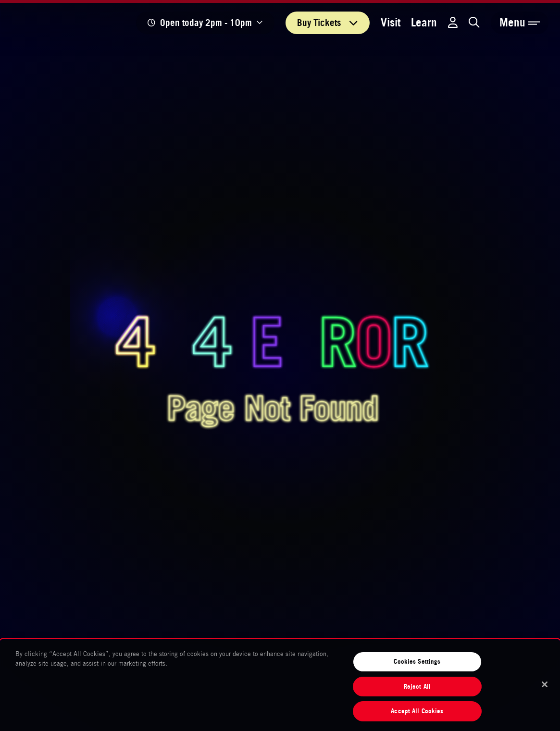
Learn (424, 23)
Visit (391, 23)
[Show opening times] (205, 23)
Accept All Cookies (417, 711)
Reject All (417, 686)
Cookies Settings (417, 661)
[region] (280, 685)
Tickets (328, 23)
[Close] (545, 684)
